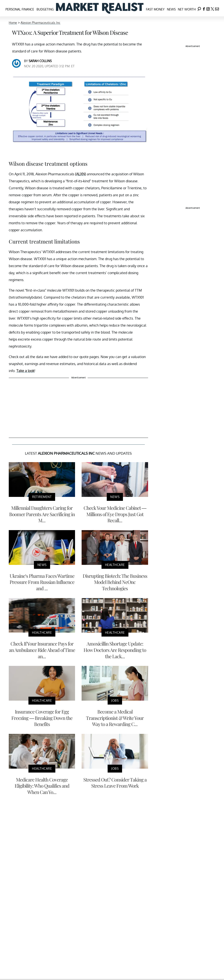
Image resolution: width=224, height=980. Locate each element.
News (171, 9)
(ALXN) (80, 174)
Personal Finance (20, 9)
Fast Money (155, 9)
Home (13, 23)
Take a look (25, 371)
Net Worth (187, 9)
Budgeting (45, 9)
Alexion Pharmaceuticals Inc (40, 23)
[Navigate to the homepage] (100, 8)
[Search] (199, 8)
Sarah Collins (40, 61)
